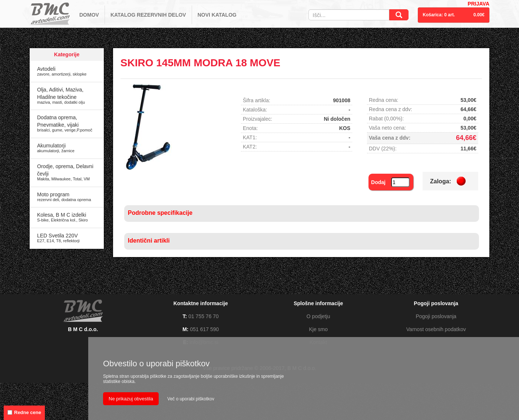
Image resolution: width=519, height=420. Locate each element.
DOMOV (89, 15)
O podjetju (318, 316)
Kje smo (318, 329)
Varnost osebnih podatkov (436, 329)
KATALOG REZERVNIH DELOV (148, 15)
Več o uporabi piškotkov (191, 399)
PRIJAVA (478, 4)
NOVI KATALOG (217, 15)
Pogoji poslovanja (436, 316)
